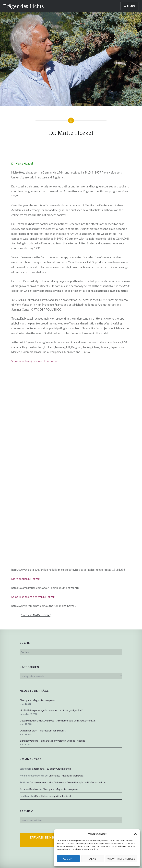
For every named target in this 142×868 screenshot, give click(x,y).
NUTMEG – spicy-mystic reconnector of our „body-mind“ (51, 710)
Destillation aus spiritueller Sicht (53, 796)
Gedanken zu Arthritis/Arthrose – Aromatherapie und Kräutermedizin (58, 720)
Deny (93, 859)
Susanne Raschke (29, 789)
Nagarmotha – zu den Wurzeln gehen (51, 769)
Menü (131, 6)
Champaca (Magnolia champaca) (38, 700)
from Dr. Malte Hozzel (36, 615)
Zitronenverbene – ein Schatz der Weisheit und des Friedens (52, 741)
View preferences (121, 859)
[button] (135, 834)
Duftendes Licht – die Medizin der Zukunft (43, 730)
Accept (69, 859)
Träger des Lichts (24, 6)
